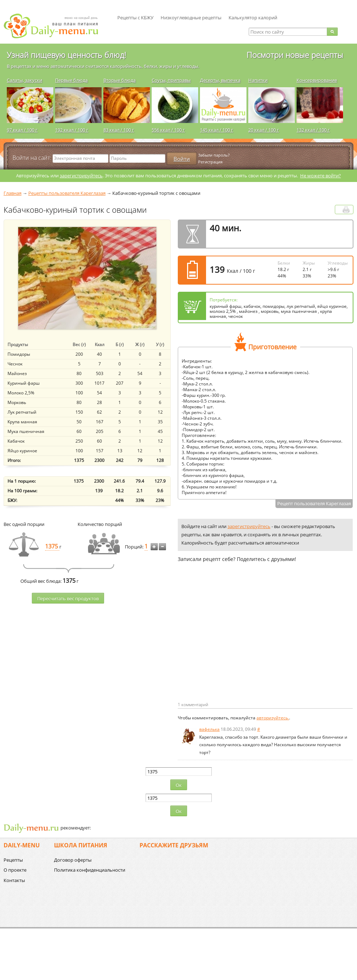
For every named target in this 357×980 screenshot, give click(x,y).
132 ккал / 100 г (313, 130)
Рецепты (13, 860)
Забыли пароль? (214, 155)
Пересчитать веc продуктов (68, 599)
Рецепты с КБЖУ (135, 18)
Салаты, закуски (25, 80)
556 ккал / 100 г (168, 130)
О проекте (15, 870)
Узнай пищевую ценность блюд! (66, 55)
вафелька (209, 729)
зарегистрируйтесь (81, 176)
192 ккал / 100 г (72, 130)
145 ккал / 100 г (217, 130)
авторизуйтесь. (273, 718)
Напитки (258, 80)
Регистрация (210, 162)
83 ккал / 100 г (119, 130)
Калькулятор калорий (253, 18)
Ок (179, 785)
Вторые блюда (119, 80)
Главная (13, 193)
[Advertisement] (238, 644)
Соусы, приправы (171, 80)
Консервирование (317, 80)
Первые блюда (71, 80)
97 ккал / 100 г (22, 130)
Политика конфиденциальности (90, 870)
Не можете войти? (321, 176)
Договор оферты (73, 860)
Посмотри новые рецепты (295, 55)
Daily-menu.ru (55, 26)
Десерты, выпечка (220, 80)
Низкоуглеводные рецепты (191, 18)
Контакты (14, 880)
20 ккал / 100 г (264, 130)
